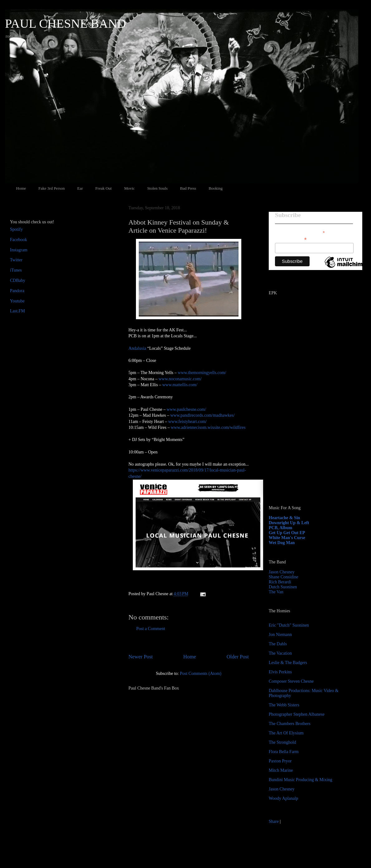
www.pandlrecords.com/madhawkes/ (202, 415)
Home (21, 188)
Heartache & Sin (284, 518)
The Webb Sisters (284, 705)
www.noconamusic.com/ (180, 379)
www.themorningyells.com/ (202, 373)
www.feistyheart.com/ (187, 422)
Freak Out (104, 188)
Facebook (18, 240)
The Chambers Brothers (290, 724)
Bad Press (188, 188)
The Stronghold (282, 742)
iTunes (16, 270)
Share (274, 821)
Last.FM (17, 311)
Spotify (16, 229)
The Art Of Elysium (286, 733)
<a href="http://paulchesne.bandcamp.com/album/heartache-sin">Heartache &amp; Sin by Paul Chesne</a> (308, 429)
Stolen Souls (157, 188)
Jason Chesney (282, 572)
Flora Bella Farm (284, 752)
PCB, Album (280, 528)
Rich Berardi (280, 582)
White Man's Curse (287, 538)
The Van (276, 592)
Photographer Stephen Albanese (297, 714)
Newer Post (141, 657)
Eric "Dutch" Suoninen (289, 625)
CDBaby (18, 280)
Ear (80, 188)
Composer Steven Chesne (291, 681)
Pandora (17, 291)
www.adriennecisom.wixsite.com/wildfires (208, 427)
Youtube (17, 301)
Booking (216, 188)
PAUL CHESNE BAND (65, 24)
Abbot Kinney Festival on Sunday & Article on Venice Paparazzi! (179, 226)
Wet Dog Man (282, 543)
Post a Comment (151, 629)
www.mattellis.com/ (180, 385)
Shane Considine (284, 577)
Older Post (238, 657)
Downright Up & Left (289, 523)
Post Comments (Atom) (201, 674)
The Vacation (280, 653)
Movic (129, 188)
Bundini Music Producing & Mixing (301, 780)
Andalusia (137, 348)
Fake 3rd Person (52, 188)
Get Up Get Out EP (287, 533)
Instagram (19, 250)
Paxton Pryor (280, 761)
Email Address (291, 239)
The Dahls (278, 644)
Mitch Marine (281, 770)
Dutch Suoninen (283, 587)
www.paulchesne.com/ (187, 409)
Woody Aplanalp (283, 798)
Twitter (16, 260)
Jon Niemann (280, 635)
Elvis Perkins (280, 672)
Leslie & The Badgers (288, 663)
